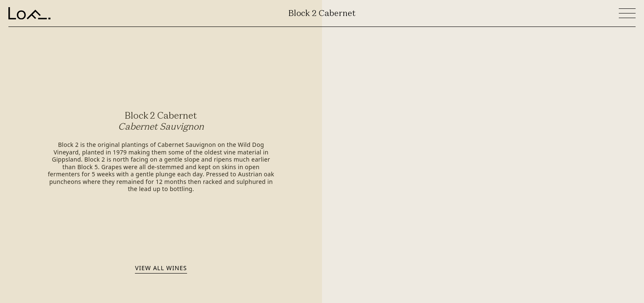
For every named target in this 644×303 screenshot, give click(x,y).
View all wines (161, 268)
